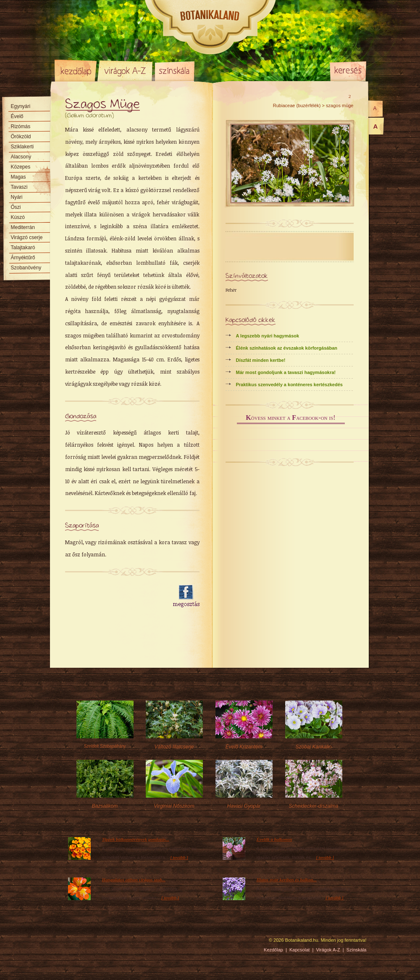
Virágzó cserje (27, 237)
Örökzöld (21, 137)
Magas (18, 177)
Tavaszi (19, 187)
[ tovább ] (179, 857)
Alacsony (21, 157)
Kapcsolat (299, 950)
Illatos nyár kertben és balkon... (287, 880)
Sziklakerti (22, 147)
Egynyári (21, 106)
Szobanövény (26, 268)
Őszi (16, 207)
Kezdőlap (76, 71)
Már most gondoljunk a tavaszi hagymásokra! (286, 372)
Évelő (17, 116)
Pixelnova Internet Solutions (74, 943)
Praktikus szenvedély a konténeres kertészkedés (289, 385)
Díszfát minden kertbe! (261, 360)
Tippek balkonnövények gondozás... (136, 839)
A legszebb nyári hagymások (268, 336)
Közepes (21, 167)
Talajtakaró (23, 248)
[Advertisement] (111, 626)
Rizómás (21, 126)
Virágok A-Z (126, 71)
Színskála (175, 71)
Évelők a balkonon (274, 839)
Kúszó (18, 217)
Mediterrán (23, 227)
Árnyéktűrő (23, 258)
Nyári (17, 197)
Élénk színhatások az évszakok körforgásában (287, 348)
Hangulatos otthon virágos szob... (134, 880)
